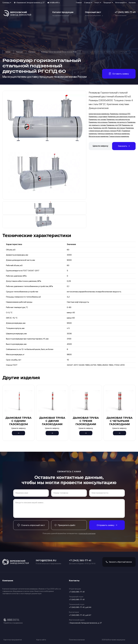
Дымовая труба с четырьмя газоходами (120, 421)
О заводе (87, 3)
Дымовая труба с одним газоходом (18, 421)
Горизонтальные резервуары (119, 136)
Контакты (132, 3)
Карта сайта (41, 640)
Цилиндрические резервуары (99, 114)
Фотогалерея (120, 3)
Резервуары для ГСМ (114, 125)
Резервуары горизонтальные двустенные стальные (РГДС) (59, 52)
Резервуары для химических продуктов (121, 117)
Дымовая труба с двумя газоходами (52, 421)
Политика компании (77, 640)
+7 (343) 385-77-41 (125, 12)
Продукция (107, 3)
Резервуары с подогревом (98, 117)
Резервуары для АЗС (100, 128)
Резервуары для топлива (97, 119)
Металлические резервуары (99, 136)
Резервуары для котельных (98, 122)
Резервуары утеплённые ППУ (120, 114)
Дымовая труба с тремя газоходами (86, 421)
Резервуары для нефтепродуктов (118, 119)
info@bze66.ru (55, 3)
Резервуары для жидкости (117, 122)
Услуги (97, 3)
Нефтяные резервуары (105, 134)
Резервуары (32, 52)
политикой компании (87, 533)
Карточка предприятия (13, 640)
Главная (79, 3)
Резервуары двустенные (117, 128)
